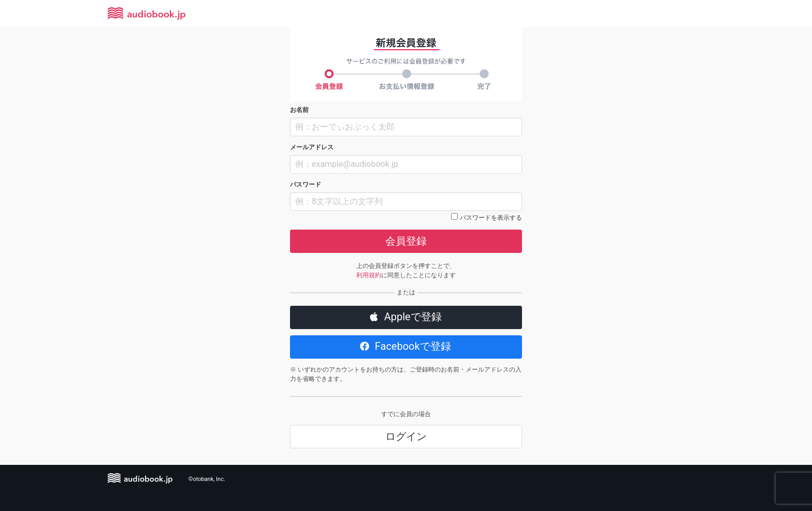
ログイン (406, 436)
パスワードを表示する (491, 218)
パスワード (306, 184)
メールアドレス (312, 147)
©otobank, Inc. (207, 479)
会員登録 (406, 241)
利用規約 (369, 275)
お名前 (299, 110)
